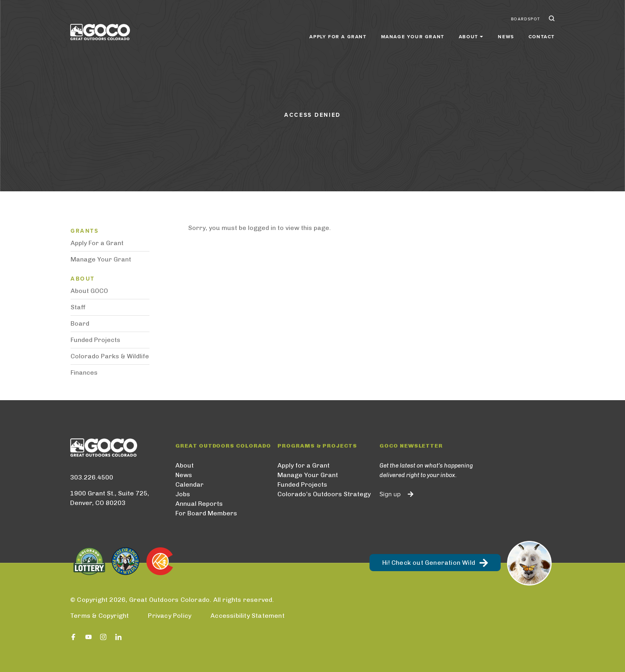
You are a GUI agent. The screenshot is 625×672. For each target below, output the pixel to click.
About (185, 465)
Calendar (190, 484)
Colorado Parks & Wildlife (110, 356)
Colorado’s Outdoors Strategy (324, 494)
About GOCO (89, 291)
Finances (84, 372)
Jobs (183, 494)
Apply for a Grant (338, 37)
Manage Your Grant (413, 37)
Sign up (390, 494)
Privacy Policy (170, 616)
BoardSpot (526, 19)
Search (551, 19)
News (506, 37)
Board (80, 323)
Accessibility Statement (248, 616)
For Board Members (206, 513)
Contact (542, 37)
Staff (78, 307)
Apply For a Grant (97, 243)
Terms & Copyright (99, 616)
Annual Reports (199, 504)
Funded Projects (95, 340)
